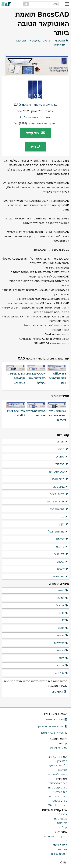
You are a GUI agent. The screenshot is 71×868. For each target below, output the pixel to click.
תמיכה (63, 598)
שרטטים (62, 666)
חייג (35, 146)
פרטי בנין (62, 761)
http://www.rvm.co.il (30, 117)
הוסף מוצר (59, 692)
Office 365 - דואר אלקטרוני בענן (58, 378)
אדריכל (62, 606)
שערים (63, 569)
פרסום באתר (60, 845)
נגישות (63, 562)
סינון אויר (61, 554)
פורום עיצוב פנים (58, 787)
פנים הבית (61, 577)
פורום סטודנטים (58, 796)
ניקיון (64, 524)
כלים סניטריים (59, 472)
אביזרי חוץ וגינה (58, 502)
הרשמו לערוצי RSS (54, 733)
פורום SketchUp (58, 805)
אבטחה (62, 539)
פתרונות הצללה (57, 532)
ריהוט (63, 449)
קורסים (63, 743)
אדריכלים (60, 45)
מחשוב (62, 591)
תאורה (63, 442)
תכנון (64, 613)
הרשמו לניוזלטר (56, 719)
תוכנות (63, 635)
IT (65, 620)
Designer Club (59, 748)
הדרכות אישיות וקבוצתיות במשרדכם (17, 378)
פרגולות (62, 464)
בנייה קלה (61, 487)
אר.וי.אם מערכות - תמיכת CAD (35, 105)
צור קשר (35, 133)
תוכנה (63, 628)
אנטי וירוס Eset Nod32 (16, 413)
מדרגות (62, 547)
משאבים (63, 770)
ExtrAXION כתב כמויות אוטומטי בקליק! (36, 378)
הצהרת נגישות (59, 854)
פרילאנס (61, 673)
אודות (64, 841)
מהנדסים (62, 823)
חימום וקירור (59, 494)
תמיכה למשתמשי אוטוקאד (36, 413)
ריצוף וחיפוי (60, 479)
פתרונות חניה (59, 509)
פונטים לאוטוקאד (57, 774)
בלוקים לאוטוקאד (57, 765)
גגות (64, 517)
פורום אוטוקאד (59, 801)
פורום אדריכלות (58, 783)
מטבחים (62, 457)
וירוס (64, 658)
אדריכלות (61, 643)
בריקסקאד (34, 41)
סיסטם (63, 650)
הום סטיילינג (60, 792)
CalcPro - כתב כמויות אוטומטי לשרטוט (57, 416)
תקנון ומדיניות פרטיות (55, 836)
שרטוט (47, 41)
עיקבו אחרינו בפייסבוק (53, 726)
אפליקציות (59, 41)
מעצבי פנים (61, 819)
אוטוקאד (21, 41)
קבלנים (63, 827)
